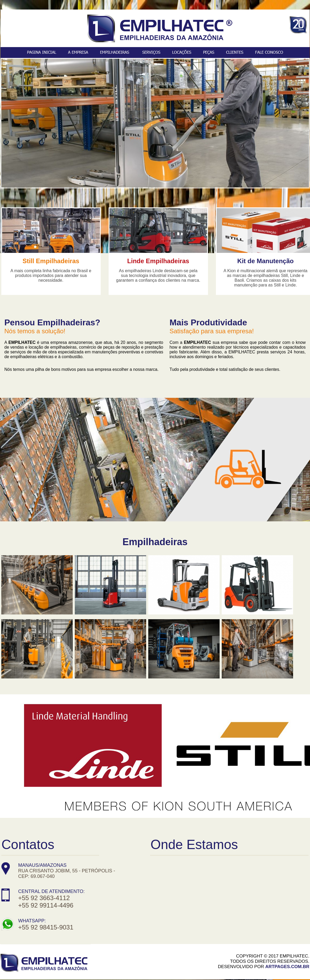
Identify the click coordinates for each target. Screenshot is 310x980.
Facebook (110, 962)
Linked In (170, 962)
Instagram (141, 962)
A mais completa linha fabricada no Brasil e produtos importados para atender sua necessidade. (51, 275)
